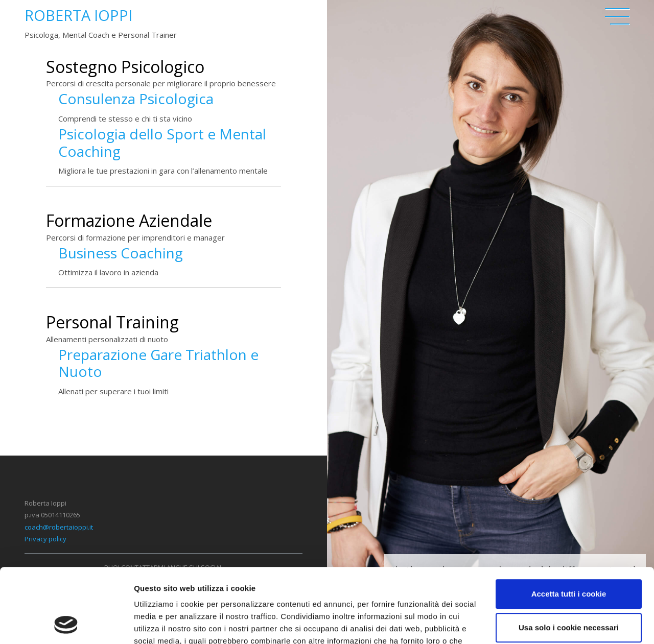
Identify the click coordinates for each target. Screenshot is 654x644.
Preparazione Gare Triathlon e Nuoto (158, 363)
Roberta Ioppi (78, 15)
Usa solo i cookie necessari (569, 557)
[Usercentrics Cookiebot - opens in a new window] (66, 624)
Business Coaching (121, 253)
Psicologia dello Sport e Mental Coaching (162, 142)
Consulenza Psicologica (136, 99)
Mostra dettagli (161, 624)
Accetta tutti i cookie (569, 524)
